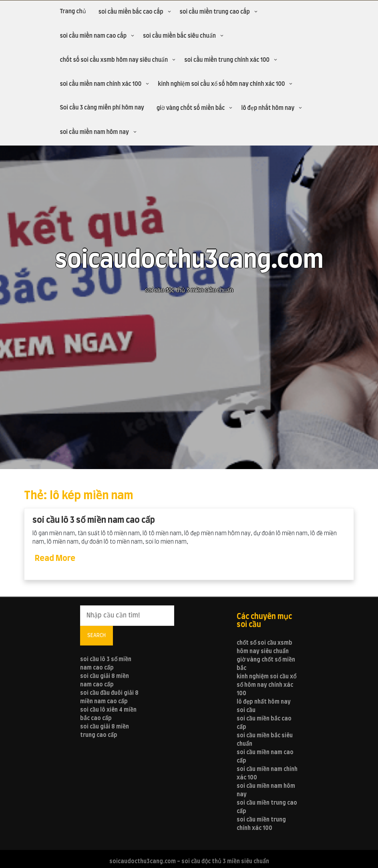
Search (97, 635)
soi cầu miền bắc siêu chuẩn (179, 36)
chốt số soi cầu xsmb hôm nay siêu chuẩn (114, 60)
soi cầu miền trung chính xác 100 (227, 60)
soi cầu (246, 710)
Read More (55, 558)
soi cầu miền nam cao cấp (93, 36)
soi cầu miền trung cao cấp (215, 12)
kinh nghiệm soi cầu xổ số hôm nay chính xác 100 (221, 84)
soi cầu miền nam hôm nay (94, 132)
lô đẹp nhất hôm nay (268, 108)
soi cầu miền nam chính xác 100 (101, 84)
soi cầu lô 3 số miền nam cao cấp (94, 520)
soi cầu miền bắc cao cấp (131, 12)
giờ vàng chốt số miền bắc (191, 108)
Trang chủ (73, 12)
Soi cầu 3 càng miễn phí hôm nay (102, 108)
